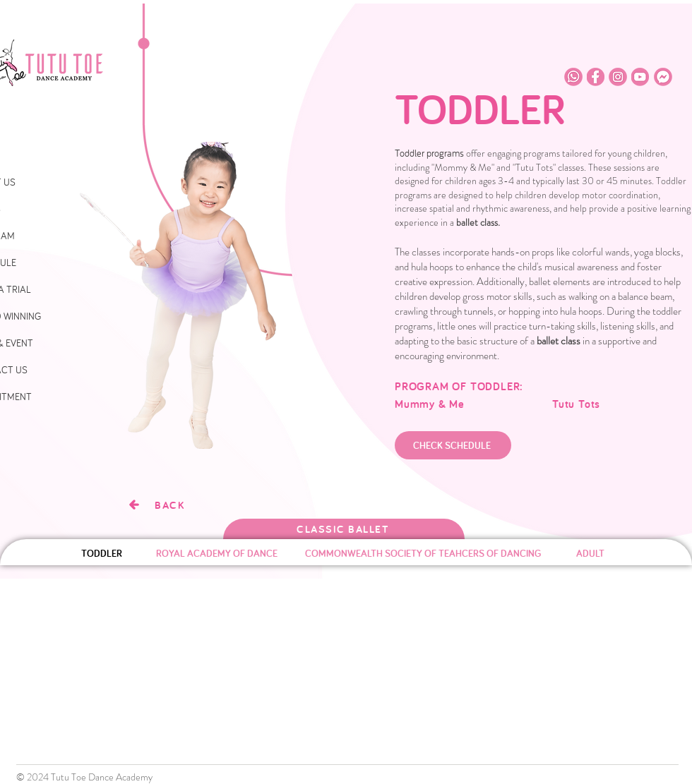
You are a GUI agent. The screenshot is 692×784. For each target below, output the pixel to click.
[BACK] (156, 505)
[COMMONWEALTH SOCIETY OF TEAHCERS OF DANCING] (423, 553)
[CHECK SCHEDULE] (453, 445)
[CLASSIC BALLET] (344, 529)
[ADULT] (590, 553)
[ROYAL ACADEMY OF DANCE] (216, 553)
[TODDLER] (101, 553)
